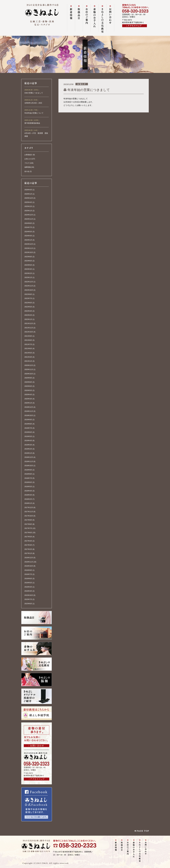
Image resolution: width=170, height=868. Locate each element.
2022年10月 (29, 290)
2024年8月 (28, 223)
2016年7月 (28, 574)
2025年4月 (28, 202)
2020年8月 (28, 382)
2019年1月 (28, 453)
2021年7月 (28, 344)
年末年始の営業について (34, 113)
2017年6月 (28, 533)
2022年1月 (28, 319)
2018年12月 (29, 457)
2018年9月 (28, 470)
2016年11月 (29, 562)
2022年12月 (29, 282)
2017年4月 (28, 541)
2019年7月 (28, 428)
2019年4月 (28, 441)
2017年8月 (28, 524)
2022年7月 (28, 298)
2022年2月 (28, 315)
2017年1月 (28, 553)
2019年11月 (29, 411)
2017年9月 (28, 520)
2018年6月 (28, 482)
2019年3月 (28, 445)
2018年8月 (28, 474)
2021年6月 (28, 349)
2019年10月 (29, 416)
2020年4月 (28, 395)
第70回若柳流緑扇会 (32, 123)
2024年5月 (28, 232)
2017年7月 (28, 528)
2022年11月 (29, 286)
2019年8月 (28, 424)
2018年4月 (28, 491)
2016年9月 (28, 570)
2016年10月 (29, 566)
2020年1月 (28, 403)
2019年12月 (29, 407)
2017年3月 (28, 545)
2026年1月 (28, 194)
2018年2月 (28, 499)
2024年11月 (29, 219)
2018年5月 (28, 487)
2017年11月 (29, 512)
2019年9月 (28, 420)
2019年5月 (28, 436)
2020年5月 (28, 390)
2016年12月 (29, 558)
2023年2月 (28, 273)
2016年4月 (28, 587)
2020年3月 (28, 399)
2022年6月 (28, 303)
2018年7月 (28, 478)
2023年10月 (29, 252)
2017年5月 (28, 537)
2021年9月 (28, 336)
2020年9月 (28, 378)
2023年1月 (28, 277)
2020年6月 (28, 386)
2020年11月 (29, 369)
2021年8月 (28, 340)
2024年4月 (28, 236)
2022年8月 (28, 294)
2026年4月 (28, 190)
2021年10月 (29, 332)
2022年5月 (28, 307)
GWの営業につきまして (34, 93)
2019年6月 (28, 432)
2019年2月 (28, 449)
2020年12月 (29, 365)
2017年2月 (28, 549)
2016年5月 (28, 583)
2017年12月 (29, 508)
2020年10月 (29, 374)
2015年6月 (28, 604)
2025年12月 (29, 198)
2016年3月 (28, 591)
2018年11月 (29, 462)
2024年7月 (28, 227)
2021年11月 (29, 328)
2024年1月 (28, 240)
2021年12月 (29, 323)
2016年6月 (28, 579)
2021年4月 (28, 357)
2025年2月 (28, 206)
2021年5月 (28, 353)
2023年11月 (29, 248)
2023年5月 (28, 265)
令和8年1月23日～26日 (33, 103)
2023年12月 (29, 244)
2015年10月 (29, 595)
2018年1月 (28, 503)
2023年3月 (28, 269)
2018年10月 (29, 466)
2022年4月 (28, 311)
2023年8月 (28, 257)
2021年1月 (28, 361)
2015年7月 (28, 599)
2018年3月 (28, 495)
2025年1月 (28, 211)
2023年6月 (28, 261)
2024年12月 (29, 215)
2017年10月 (29, 516)
